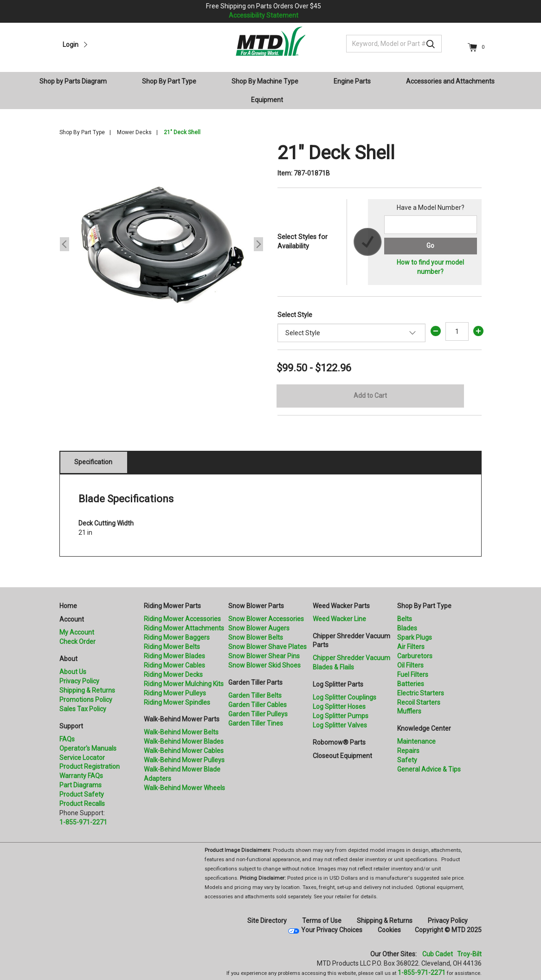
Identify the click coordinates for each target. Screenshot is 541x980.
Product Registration (90, 766)
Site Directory (267, 921)
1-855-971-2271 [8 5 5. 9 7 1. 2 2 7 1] (422, 973)
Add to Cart (370, 396)
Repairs (408, 751)
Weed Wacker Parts (341, 606)
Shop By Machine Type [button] (265, 81)
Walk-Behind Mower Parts (182, 719)
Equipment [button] (267, 100)
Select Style (295, 315)
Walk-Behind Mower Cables (184, 751)
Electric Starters (421, 693)
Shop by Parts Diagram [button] (73, 81)
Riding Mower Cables (174, 665)
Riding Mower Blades (174, 656)
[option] (161, 244)
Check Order (77, 642)
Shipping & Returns (87, 690)
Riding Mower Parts (172, 606)
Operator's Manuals (88, 748)
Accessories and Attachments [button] (450, 81)
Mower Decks (134, 132)
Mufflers (409, 711)
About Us (73, 672)
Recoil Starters (419, 702)
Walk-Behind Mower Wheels (184, 788)
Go (430, 246)
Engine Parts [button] (352, 81)
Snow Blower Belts (256, 637)
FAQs (67, 739)
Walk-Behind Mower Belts (181, 732)
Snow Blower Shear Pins (264, 656)
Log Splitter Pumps (341, 716)
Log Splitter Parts (338, 684)
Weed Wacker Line (339, 619)
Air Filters (411, 647)
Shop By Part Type (82, 132)
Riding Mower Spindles (177, 702)
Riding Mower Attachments (184, 628)
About (68, 659)
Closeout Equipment (342, 756)
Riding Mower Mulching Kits (184, 684)
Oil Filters (410, 665)
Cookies (389, 930)
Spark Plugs (415, 637)
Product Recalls (82, 804)
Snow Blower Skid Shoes (264, 665)
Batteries (411, 684)
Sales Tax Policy (83, 709)
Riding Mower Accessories (182, 619)
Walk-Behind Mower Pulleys (184, 760)
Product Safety (82, 794)
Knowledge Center (424, 728)
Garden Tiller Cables (258, 705)
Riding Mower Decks (173, 675)
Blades (407, 628)
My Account (77, 632)
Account (72, 619)
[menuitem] (77, 81)
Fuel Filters (413, 675)
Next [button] (258, 244)
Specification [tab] (93, 462)
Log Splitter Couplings (345, 697)
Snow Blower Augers (259, 628)
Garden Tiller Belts (255, 695)
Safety (407, 760)
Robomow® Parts (339, 742)
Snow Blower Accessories (266, 619)
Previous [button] (64, 244)
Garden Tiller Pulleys (258, 714)
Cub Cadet (438, 954)
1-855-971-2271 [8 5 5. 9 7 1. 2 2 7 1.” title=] (83, 822)
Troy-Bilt (469, 954)
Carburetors (415, 656)
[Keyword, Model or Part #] (394, 44)
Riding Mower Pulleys (175, 693)
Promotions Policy (86, 700)
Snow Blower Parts (256, 606)
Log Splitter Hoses (339, 707)
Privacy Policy (79, 681)
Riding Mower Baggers (177, 637)
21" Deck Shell (182, 132)
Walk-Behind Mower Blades (184, 741)
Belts (405, 619)
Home (68, 606)
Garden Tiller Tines (256, 723)
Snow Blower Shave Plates (267, 647)
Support (71, 726)
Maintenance (416, 741)
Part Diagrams (81, 785)
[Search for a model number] (431, 225)
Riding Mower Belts (172, 647)
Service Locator (82, 758)
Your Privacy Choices (332, 930)
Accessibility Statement (264, 15)
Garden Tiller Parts (255, 682)
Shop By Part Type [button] (169, 81)
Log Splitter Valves (340, 725)
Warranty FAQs (81, 776)
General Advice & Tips (429, 769)
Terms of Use (322, 921)
